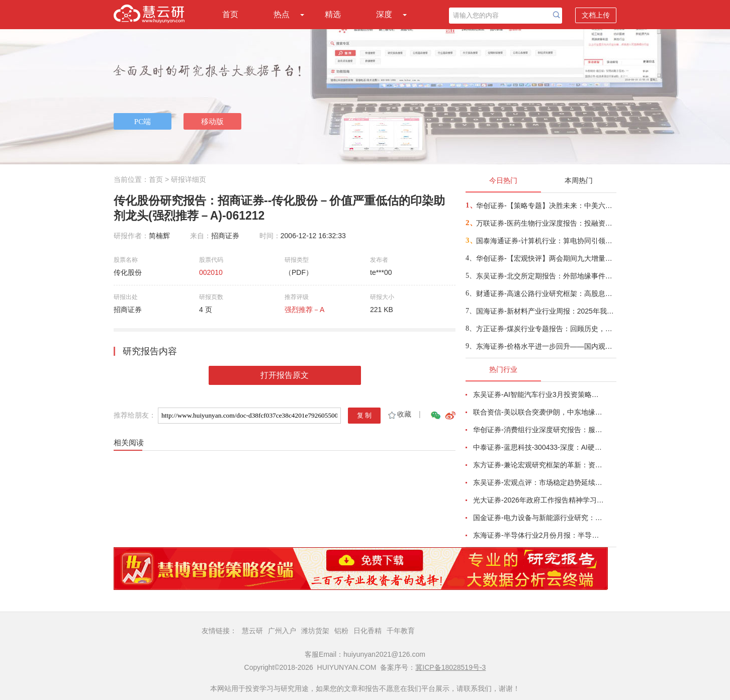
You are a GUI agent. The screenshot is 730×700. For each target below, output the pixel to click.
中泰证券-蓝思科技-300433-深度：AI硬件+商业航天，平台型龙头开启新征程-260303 (539, 447)
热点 (282, 14)
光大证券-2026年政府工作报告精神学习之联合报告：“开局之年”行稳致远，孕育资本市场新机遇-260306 (539, 500)
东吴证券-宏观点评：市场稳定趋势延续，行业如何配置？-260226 (539, 482)
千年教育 (401, 631)
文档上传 (596, 15)
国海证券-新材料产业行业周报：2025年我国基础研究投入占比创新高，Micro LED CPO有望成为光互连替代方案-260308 (546, 311)
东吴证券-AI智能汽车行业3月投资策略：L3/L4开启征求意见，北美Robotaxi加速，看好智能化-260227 (539, 394)
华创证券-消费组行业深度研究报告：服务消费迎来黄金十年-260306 (539, 430)
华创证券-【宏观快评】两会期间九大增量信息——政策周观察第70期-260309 (546, 258)
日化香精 (368, 631)
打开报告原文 (285, 375)
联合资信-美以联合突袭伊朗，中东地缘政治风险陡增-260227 (539, 412)
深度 (384, 14)
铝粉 (341, 631)
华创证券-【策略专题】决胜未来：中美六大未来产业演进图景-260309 (546, 206)
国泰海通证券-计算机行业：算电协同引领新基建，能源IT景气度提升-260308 (546, 241)
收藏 (399, 414)
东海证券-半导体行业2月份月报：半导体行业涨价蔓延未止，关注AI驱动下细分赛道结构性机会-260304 (539, 535)
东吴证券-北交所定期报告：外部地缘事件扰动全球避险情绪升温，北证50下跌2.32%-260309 (546, 276)
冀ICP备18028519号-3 (450, 667)
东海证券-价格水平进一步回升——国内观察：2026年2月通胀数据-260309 (546, 346)
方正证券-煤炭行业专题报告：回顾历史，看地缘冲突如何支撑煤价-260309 (546, 329)
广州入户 (282, 631)
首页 (230, 14)
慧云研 (252, 631)
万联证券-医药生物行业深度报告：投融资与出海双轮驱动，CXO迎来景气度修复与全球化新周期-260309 (546, 223)
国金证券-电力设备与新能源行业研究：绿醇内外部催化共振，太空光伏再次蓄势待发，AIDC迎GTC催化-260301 (539, 518)
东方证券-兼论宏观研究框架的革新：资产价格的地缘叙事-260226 (539, 465)
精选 (333, 14)
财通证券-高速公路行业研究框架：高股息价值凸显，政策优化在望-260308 (546, 293)
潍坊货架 (315, 631)
